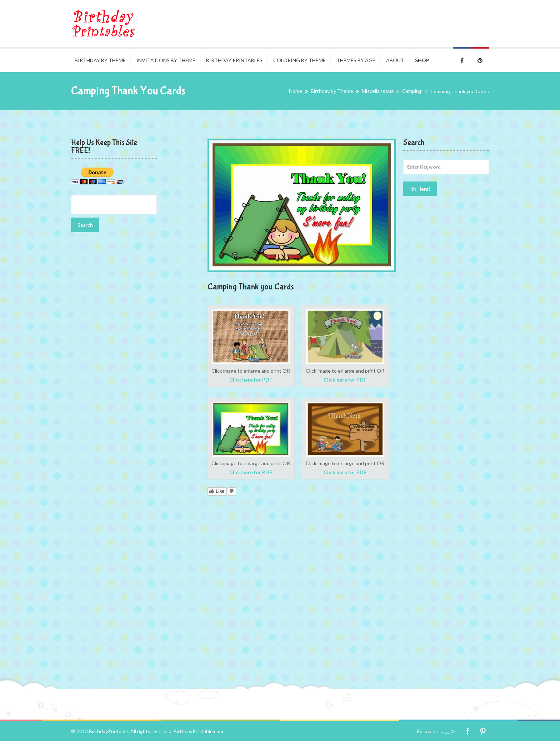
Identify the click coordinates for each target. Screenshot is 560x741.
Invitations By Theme (166, 60)
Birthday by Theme (100, 60)
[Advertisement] (114, 350)
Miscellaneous (378, 91)
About (395, 60)
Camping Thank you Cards (251, 287)
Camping (412, 91)
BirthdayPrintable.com (198, 731)
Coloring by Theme (299, 60)
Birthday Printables (234, 60)
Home (296, 91)
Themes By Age (356, 60)
